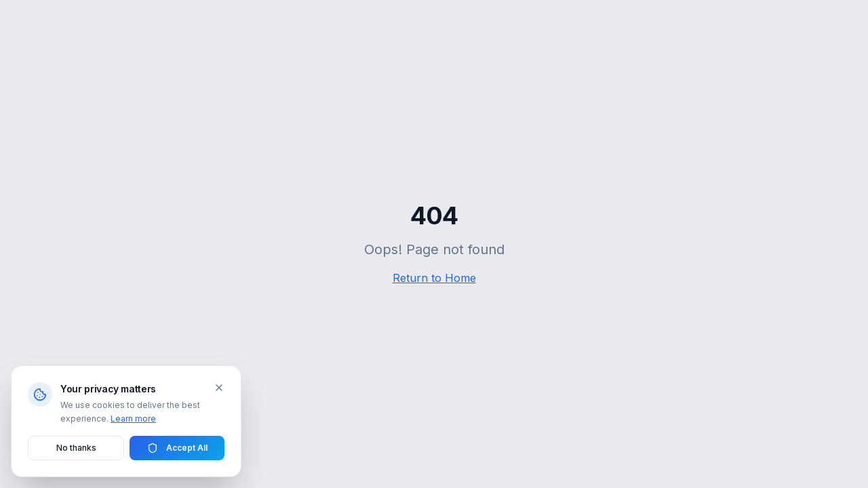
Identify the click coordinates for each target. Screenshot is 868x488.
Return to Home (434, 278)
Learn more (133, 419)
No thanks (76, 448)
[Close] (219, 388)
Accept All (177, 448)
